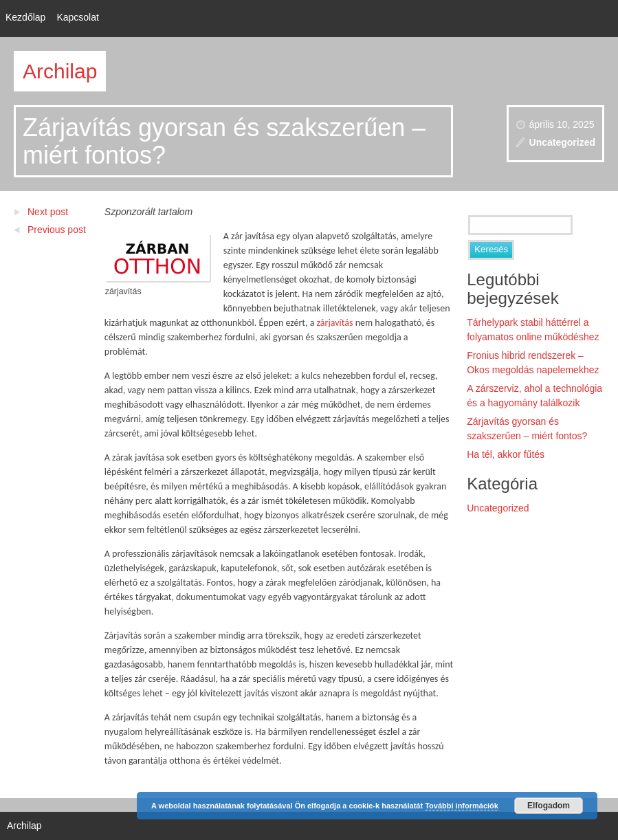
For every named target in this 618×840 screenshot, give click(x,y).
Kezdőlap (25, 17)
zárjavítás (335, 323)
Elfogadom (549, 806)
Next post (48, 212)
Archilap (60, 71)
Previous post (57, 230)
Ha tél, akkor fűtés (506, 454)
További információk (462, 806)
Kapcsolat (77, 17)
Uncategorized (562, 142)
